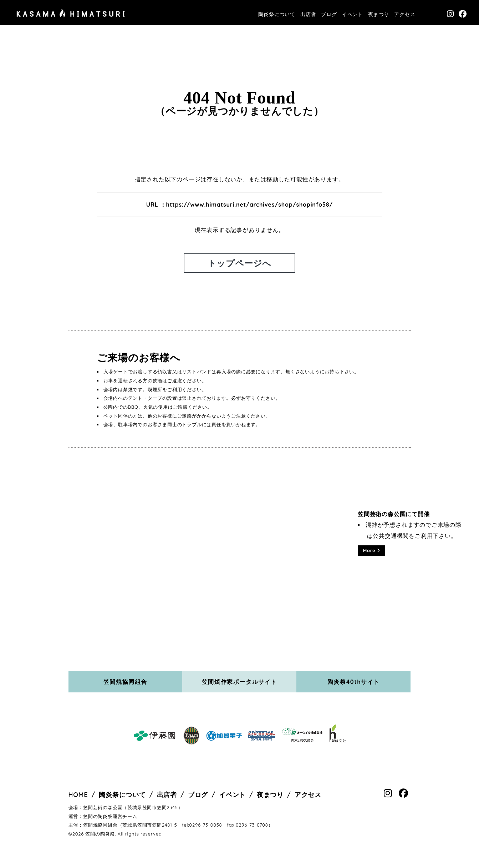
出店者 (308, 14)
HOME (78, 795)
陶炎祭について (277, 14)
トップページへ (240, 263)
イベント (353, 14)
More (372, 550)
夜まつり (379, 14)
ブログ (329, 14)
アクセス (405, 14)
